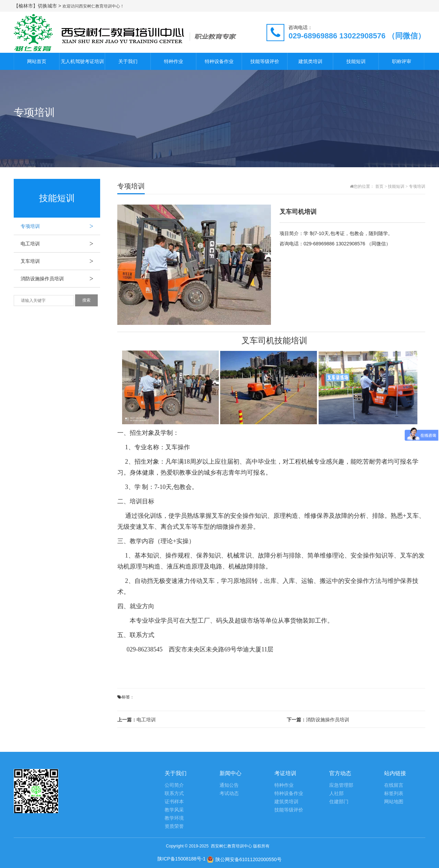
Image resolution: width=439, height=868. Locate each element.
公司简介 (174, 785)
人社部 (336, 793)
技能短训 (356, 61)
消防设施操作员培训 (60, 279)
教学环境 (174, 818)
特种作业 (174, 61)
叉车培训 (60, 261)
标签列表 (394, 793)
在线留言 (394, 785)
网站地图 (394, 802)
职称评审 (402, 61)
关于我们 (128, 61)
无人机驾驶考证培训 (82, 61)
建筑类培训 (310, 61)
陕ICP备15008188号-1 (181, 859)
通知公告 (229, 785)
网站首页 (37, 61)
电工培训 (60, 244)
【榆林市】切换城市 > (38, 6)
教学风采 (174, 810)
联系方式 (174, 793)
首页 (379, 186)
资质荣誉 (174, 826)
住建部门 (339, 802)
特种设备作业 (219, 61)
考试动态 (229, 793)
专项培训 (60, 226)
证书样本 (174, 802)
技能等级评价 (265, 61)
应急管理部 (341, 785)
